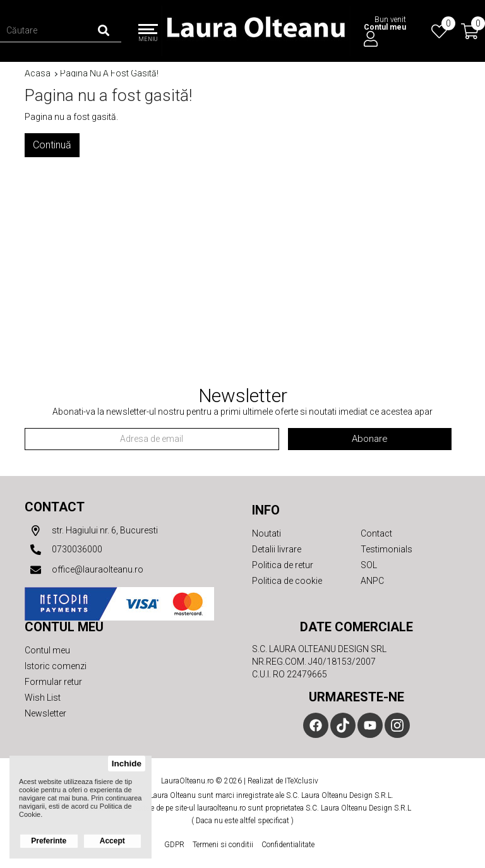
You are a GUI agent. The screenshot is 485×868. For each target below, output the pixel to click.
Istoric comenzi (56, 666)
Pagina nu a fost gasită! (109, 74)
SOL (369, 565)
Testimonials (386, 549)
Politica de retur (283, 565)
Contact (55, 507)
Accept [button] (112, 841)
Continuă (52, 145)
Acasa (38, 74)
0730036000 (63, 550)
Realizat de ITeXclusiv (283, 781)
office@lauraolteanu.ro (84, 570)
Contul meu (47, 650)
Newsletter (45, 713)
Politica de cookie (287, 581)
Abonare (370, 439)
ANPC (372, 581)
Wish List (43, 698)
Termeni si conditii (223, 845)
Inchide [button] (127, 764)
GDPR (174, 845)
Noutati (266, 533)
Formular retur (53, 682)
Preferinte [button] (49, 841)
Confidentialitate (288, 845)
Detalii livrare (277, 549)
